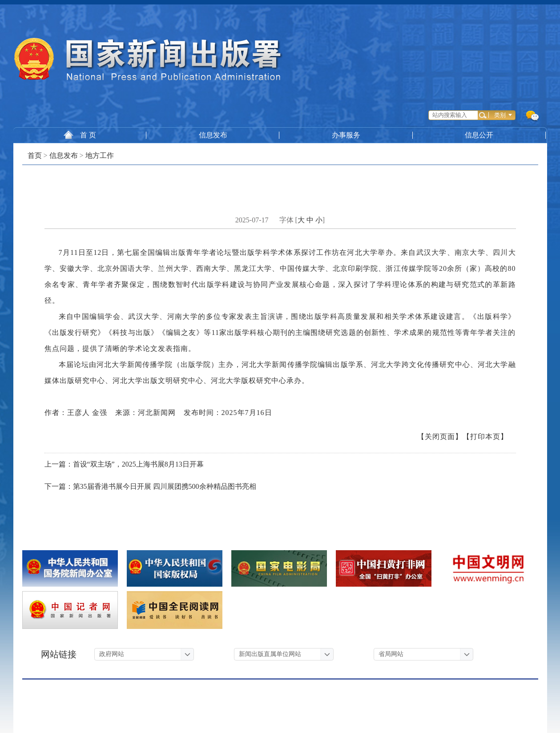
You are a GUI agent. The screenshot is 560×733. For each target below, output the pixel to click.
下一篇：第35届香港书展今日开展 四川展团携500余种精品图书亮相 (150, 486)
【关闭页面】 (440, 437)
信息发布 (213, 135)
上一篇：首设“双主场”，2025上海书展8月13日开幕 (124, 464)
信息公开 (480, 135)
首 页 (80, 135)
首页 (35, 155)
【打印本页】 (485, 437)
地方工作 (100, 155)
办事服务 (346, 135)
